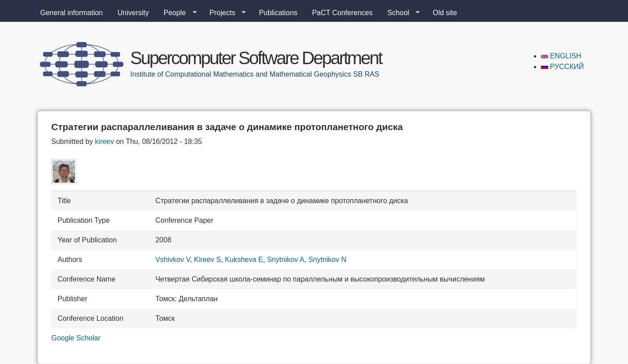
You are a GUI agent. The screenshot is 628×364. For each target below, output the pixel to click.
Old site (445, 13)
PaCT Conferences (343, 13)
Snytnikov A (286, 260)
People (177, 13)
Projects (224, 13)
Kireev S (207, 260)
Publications (278, 13)
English (561, 56)
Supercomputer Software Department (256, 58)
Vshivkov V (173, 260)
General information (72, 13)
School (400, 13)
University (133, 13)
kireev (105, 141)
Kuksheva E (244, 260)
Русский (562, 67)
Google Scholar (76, 338)
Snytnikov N (327, 260)
